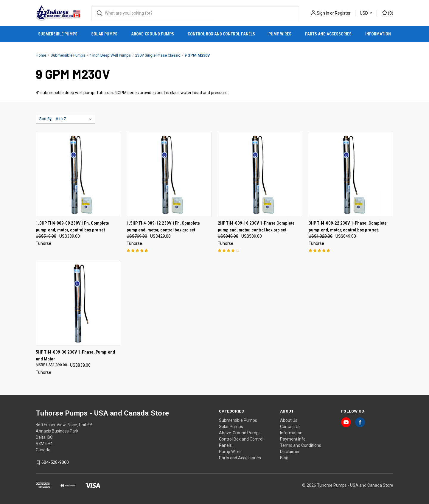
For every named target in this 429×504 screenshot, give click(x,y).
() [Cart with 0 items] (388, 13)
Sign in (323, 13)
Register (343, 13)
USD (366, 13)
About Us (289, 420)
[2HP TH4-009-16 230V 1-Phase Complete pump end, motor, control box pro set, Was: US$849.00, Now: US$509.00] (260, 174)
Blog (284, 458)
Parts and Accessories (328, 34)
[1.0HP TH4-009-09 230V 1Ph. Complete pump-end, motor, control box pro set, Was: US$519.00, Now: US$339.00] (78, 174)
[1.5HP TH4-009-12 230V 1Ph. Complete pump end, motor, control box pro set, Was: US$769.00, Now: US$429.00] (169, 174)
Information (378, 34)
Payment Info (293, 439)
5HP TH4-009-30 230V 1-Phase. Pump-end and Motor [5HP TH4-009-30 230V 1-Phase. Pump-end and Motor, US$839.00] (75, 356)
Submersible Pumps (58, 34)
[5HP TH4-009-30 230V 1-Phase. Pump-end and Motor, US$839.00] (78, 303)
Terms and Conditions (301, 445)
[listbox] (75, 119)
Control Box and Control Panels (221, 34)
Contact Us (290, 427)
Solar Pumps (104, 34)
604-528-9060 (55, 463)
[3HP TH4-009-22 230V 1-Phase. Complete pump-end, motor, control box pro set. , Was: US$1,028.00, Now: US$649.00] (351, 174)
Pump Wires (280, 34)
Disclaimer (290, 452)
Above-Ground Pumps (153, 34)
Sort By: (46, 119)
